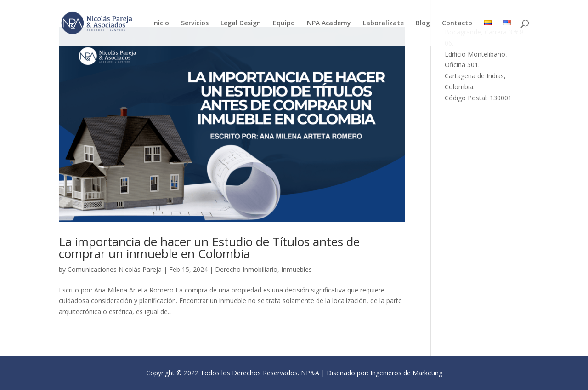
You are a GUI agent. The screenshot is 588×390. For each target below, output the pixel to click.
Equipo (284, 23)
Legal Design (241, 23)
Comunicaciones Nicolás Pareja (115, 269)
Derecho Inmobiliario (246, 269)
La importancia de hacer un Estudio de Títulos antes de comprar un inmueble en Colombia (209, 247)
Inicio (161, 23)
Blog (423, 23)
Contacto (457, 23)
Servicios (195, 23)
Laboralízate (383, 23)
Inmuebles (297, 269)
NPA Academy (329, 23)
